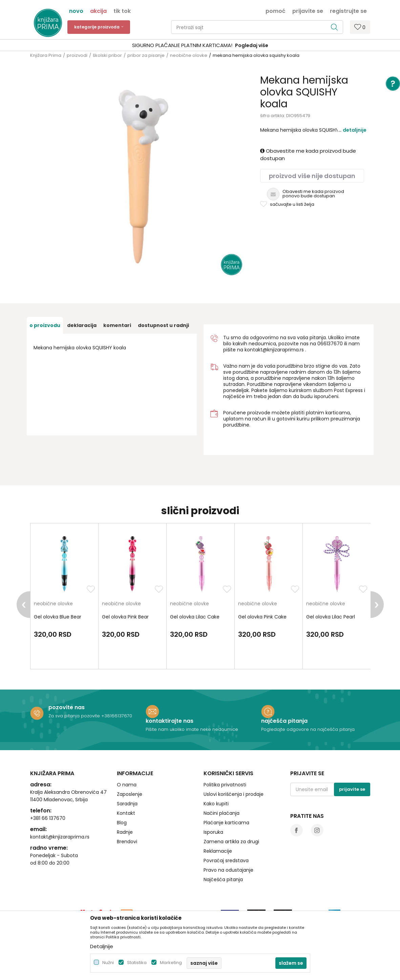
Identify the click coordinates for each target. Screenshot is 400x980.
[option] (200, 46)
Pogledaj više (252, 45)
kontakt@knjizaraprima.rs (274, 350)
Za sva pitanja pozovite (75, 716)
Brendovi (127, 842)
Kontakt (126, 813)
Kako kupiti (216, 804)
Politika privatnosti (225, 785)
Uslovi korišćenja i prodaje (234, 794)
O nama (127, 785)
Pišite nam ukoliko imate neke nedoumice (192, 729)
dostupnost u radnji (163, 325)
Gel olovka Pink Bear (125, 617)
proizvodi (77, 55)
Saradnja (127, 804)
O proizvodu (45, 325)
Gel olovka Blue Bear (58, 617)
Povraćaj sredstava (226, 861)
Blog (122, 823)
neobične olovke (189, 55)
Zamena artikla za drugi (231, 842)
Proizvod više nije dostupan (312, 176)
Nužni (108, 963)
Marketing (171, 963)
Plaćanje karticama (226, 823)
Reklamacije (218, 851)
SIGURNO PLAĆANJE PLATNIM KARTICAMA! (182, 45)
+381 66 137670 (48, 818)
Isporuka (213, 832)
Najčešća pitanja (223, 879)
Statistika (137, 963)
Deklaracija (82, 325)
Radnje (125, 832)
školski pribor (107, 55)
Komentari (117, 325)
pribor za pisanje (146, 55)
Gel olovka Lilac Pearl (331, 617)
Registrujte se (348, 10)
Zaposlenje (130, 794)
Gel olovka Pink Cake (262, 617)
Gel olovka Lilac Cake (195, 617)
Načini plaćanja (222, 813)
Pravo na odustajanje (228, 870)
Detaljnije (355, 130)
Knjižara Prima (46, 55)
